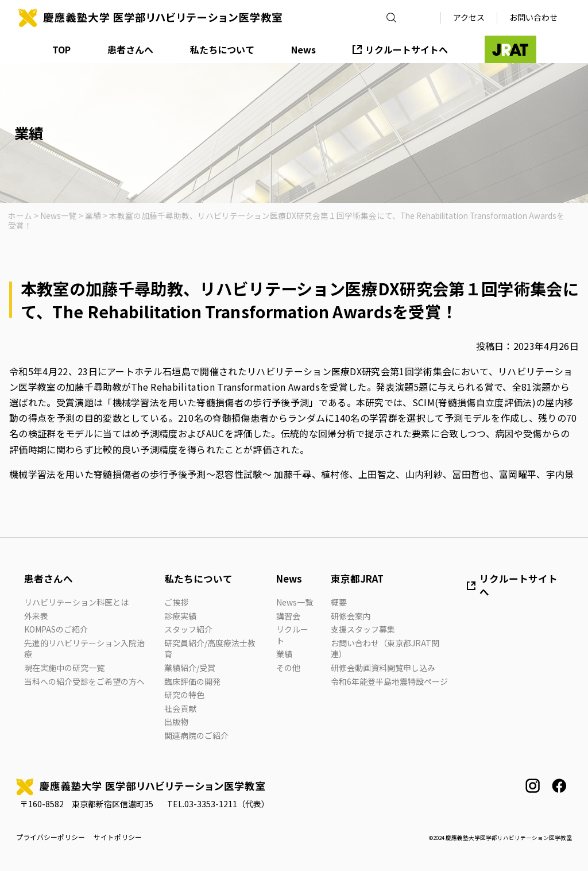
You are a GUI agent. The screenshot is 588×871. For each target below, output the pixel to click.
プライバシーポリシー (51, 837)
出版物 (176, 722)
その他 (288, 668)
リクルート (292, 635)
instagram (533, 786)
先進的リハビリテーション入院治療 (84, 649)
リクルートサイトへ (407, 49)
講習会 (288, 616)
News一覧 (295, 602)
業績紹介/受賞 (190, 668)
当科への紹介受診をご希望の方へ (84, 681)
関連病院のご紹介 (196, 735)
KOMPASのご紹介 (56, 629)
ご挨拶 (176, 602)
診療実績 (180, 616)
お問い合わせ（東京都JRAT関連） (385, 649)
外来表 (36, 616)
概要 (339, 602)
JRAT (510, 49)
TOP (61, 49)
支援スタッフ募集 (363, 629)
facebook (559, 786)
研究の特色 (184, 695)
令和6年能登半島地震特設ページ (389, 681)
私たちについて (222, 49)
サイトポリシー (118, 837)
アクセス (469, 17)
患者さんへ (130, 49)
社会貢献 (180, 708)
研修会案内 (351, 616)
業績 (284, 654)
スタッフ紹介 (188, 629)
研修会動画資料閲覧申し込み (383, 668)
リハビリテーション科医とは (76, 602)
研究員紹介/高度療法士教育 (210, 649)
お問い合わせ (533, 17)
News (303, 49)
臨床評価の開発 (192, 681)
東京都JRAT (357, 579)
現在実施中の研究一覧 (64, 668)
